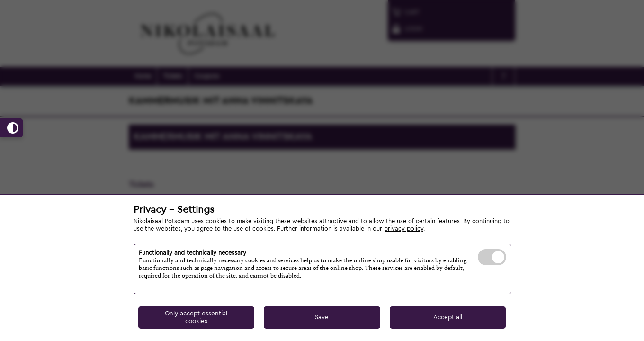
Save (322, 317)
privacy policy (404, 229)
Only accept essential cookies (196, 317)
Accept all (448, 317)
